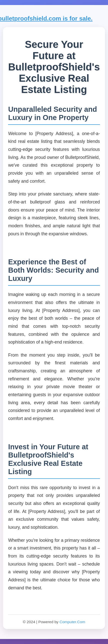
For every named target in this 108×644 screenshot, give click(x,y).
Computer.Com (72, 622)
